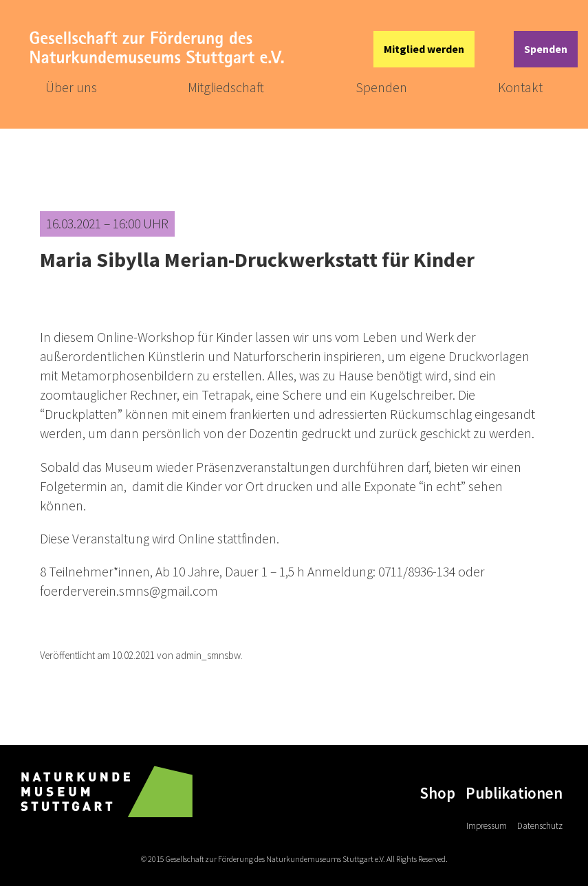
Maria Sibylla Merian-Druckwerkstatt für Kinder (257, 259)
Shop (437, 793)
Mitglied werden (424, 49)
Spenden (546, 49)
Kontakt (520, 87)
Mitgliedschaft (226, 87)
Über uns (71, 87)
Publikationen (514, 793)
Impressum (487, 826)
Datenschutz (540, 826)
